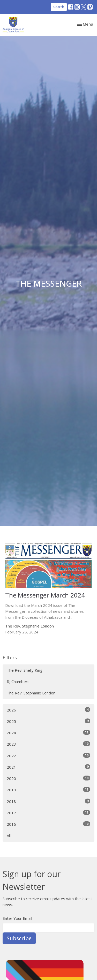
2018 (48, 801)
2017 (48, 813)
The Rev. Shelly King (25, 670)
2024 (48, 733)
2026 (48, 710)
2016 (48, 824)
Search (59, 7)
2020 (48, 778)
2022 (48, 756)
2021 (48, 767)
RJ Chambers (18, 682)
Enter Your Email (17, 918)
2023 (48, 744)
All (9, 836)
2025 (48, 721)
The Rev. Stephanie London (31, 693)
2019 (48, 790)
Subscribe (19, 938)
